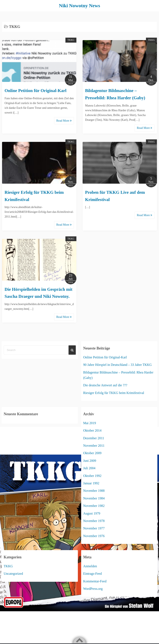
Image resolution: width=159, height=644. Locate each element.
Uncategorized (13, 574)
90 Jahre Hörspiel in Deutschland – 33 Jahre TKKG (117, 365)
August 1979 (92, 513)
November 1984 (94, 498)
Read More (64, 121)
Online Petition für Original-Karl (36, 91)
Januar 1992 (91, 483)
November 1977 (94, 528)
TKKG (71, 40)
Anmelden (90, 566)
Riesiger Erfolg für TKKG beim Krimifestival (114, 393)
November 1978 (94, 521)
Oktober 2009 (92, 453)
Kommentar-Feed (95, 581)
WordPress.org (93, 588)
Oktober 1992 (92, 476)
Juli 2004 (89, 468)
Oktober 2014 (92, 430)
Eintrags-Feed (93, 574)
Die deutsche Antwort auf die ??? (105, 385)
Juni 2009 (90, 460)
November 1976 (94, 536)
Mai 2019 (90, 423)
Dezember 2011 (94, 438)
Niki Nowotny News (80, 6)
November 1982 (94, 506)
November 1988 (94, 491)
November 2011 (94, 445)
